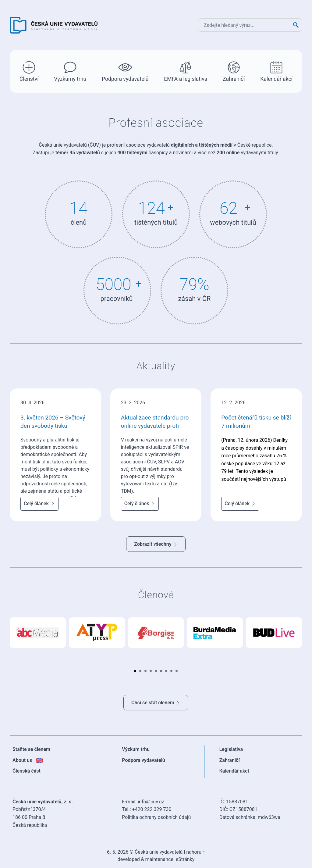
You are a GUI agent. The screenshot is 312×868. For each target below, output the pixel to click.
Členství (29, 71)
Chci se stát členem (156, 703)
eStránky (185, 859)
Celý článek (39, 504)
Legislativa (231, 749)
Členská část (27, 771)
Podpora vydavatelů (125, 71)
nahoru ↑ (196, 852)
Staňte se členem (31, 749)
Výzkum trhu (136, 749)
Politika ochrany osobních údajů (156, 817)
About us (28, 760)
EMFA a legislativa (186, 71)
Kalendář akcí (276, 71)
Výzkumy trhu (70, 71)
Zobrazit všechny (156, 544)
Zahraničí (234, 71)
